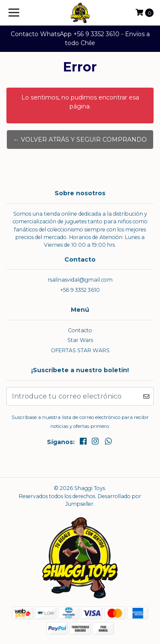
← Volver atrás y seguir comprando (80, 140)
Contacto (80, 330)
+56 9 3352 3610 (80, 290)
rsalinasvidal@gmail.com (80, 280)
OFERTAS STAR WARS (80, 350)
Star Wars (80, 340)
